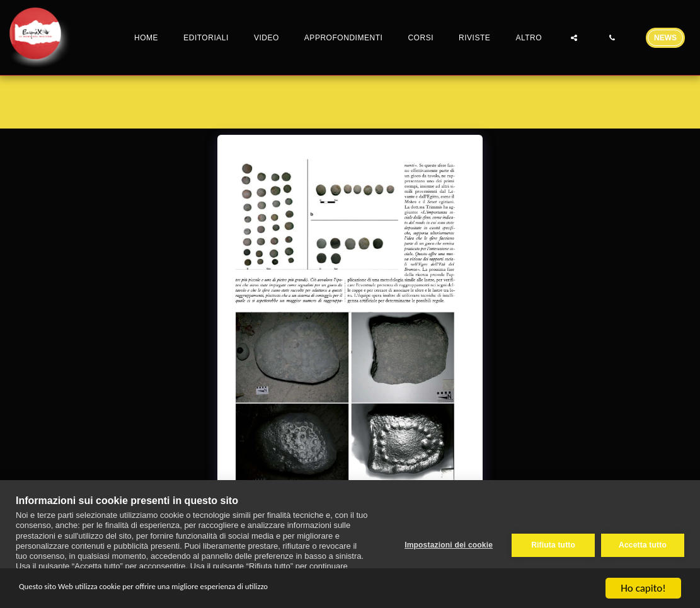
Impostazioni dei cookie (446, 544)
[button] (574, 37)
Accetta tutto (643, 544)
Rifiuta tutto (551, 544)
